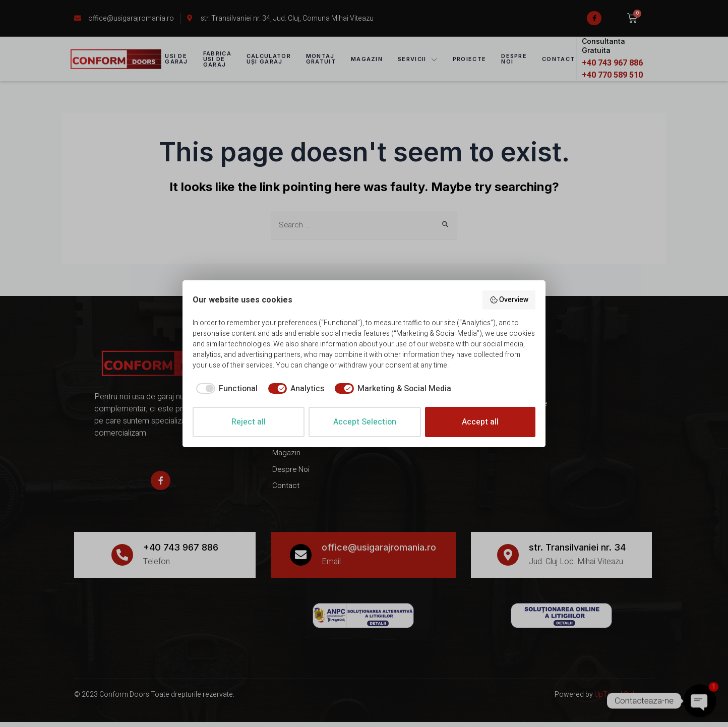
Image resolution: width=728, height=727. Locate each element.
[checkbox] (225, 389)
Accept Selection (365, 422)
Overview (509, 300)
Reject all (249, 422)
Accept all (480, 422)
